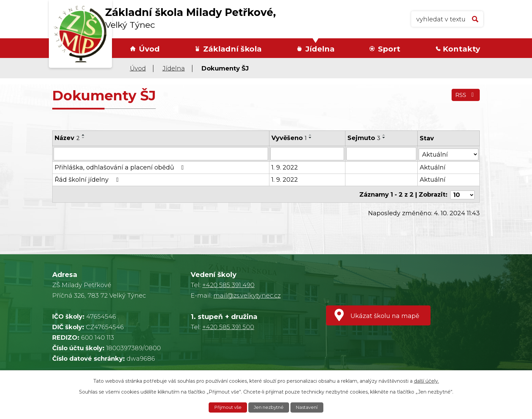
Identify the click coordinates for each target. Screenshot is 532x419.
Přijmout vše (226, 407)
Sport (389, 49)
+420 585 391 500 (228, 327)
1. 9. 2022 (285, 167)
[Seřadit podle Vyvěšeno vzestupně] (310, 135)
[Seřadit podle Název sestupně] (83, 138)
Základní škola (232, 49)
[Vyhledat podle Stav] (449, 153)
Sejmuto (364, 138)
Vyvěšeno (289, 138)
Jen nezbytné (269, 407)
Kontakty (461, 49)
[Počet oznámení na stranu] (462, 193)
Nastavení (310, 407)
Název (67, 138)
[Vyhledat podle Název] (161, 154)
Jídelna (320, 49)
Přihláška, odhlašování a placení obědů (121, 167)
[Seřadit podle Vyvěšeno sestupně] (310, 138)
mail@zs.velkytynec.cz (247, 296)
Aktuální (433, 167)
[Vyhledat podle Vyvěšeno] (307, 154)
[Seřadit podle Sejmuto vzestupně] (384, 135)
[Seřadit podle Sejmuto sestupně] (384, 138)
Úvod (149, 49)
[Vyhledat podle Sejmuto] (382, 154)
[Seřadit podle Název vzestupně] (83, 135)
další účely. (426, 380)
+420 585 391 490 (228, 285)
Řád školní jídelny (88, 179)
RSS (465, 97)
